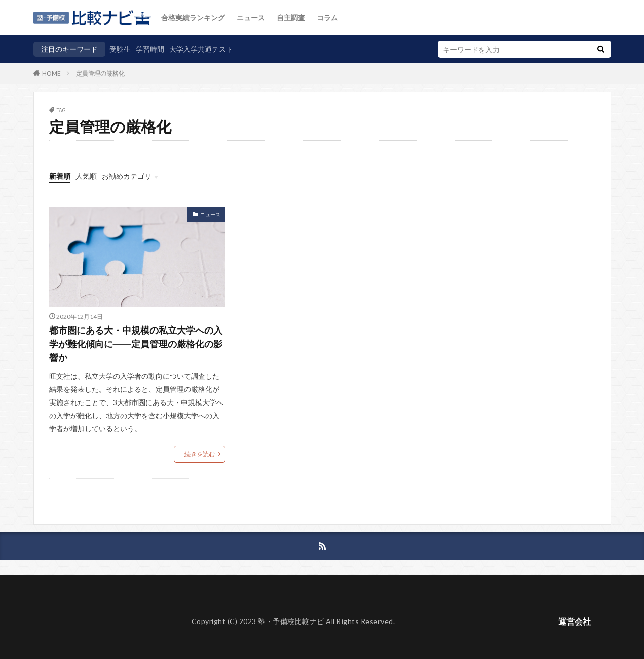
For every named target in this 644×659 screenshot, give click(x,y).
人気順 (86, 176)
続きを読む (200, 454)
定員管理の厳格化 (100, 73)
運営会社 (575, 621)
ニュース (251, 17)
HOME (51, 73)
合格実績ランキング (193, 17)
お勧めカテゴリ (127, 176)
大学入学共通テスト (201, 49)
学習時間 (150, 49)
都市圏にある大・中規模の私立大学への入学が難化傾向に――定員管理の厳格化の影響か (136, 344)
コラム (327, 17)
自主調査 (291, 17)
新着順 (60, 176)
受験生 (120, 49)
